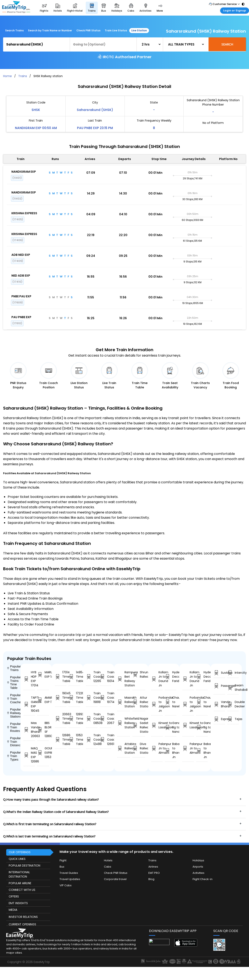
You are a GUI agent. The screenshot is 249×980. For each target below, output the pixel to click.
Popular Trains (14, 668)
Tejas (233, 719)
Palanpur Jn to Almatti (157, 748)
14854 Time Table (74, 677)
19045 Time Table (61, 698)
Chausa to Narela (171, 702)
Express (219, 719)
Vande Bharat (219, 704)
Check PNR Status (88, 30)
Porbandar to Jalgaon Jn (157, 704)
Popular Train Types (14, 756)
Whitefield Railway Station (123, 723)
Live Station (139, 30)
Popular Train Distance (14, 742)
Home (7, 76)
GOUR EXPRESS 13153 (43, 753)
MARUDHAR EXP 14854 (43, 674)
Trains (23, 76)
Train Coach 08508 (92, 719)
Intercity (233, 673)
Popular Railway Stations (14, 713)
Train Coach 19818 (92, 698)
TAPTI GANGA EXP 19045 (29, 704)
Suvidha (219, 673)
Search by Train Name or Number (50, 30)
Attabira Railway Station (123, 748)
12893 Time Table (74, 719)
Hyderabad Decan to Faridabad (171, 677)
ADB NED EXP (21, 255)
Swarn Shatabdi (233, 688)
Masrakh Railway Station (123, 702)
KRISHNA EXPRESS (24, 213)
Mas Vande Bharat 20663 (29, 729)
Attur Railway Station (139, 702)
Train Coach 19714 (105, 698)
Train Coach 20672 (105, 719)
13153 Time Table (74, 740)
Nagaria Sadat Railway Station (139, 725)
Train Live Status (116, 30)
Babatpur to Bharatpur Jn (171, 750)
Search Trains (14, 30)
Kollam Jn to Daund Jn (157, 679)
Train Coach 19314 (105, 677)
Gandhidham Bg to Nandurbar (171, 727)
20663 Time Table (61, 719)
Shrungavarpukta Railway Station (139, 674)
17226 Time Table (74, 698)
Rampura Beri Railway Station (123, 679)
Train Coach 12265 (92, 677)
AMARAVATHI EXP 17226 (43, 700)
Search (227, 44)
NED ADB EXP (21, 276)
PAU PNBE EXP (21, 317)
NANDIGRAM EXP (24, 172)
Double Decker (233, 704)
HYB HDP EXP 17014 (29, 679)
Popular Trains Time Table (14, 682)
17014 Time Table (61, 677)
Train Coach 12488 (92, 740)
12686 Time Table (61, 740)
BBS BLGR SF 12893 (43, 729)
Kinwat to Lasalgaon (157, 725)
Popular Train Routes (14, 727)
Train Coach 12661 (105, 740)
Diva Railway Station (139, 748)
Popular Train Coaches (14, 699)
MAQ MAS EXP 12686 (29, 755)
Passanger (219, 686)
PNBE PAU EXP (21, 296)
